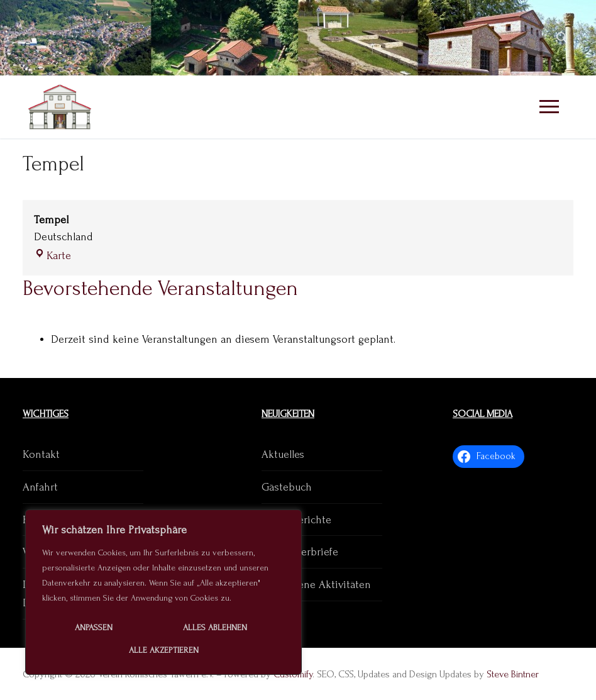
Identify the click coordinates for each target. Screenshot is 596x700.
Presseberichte (296, 520)
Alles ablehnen (215, 627)
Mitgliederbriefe (300, 552)
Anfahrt (40, 487)
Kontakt (41, 454)
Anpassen (94, 627)
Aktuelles (283, 454)
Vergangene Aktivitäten (316, 585)
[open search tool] (562, 38)
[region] (163, 592)
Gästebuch (287, 487)
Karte (52, 256)
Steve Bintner (513, 674)
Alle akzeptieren (164, 650)
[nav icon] (549, 107)
